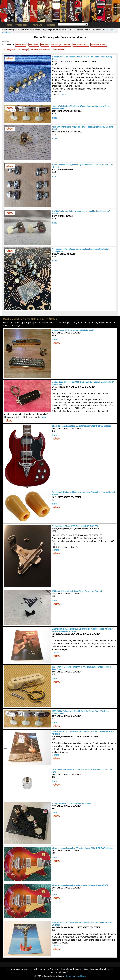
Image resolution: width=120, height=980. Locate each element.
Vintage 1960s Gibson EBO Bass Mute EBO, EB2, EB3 (75, 526)
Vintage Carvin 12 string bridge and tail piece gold (73, 330)
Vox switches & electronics (41, 49)
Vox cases (45, 45)
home (9, 25)
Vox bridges (34, 45)
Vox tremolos (59, 49)
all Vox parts (21, 45)
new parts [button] (38, 25)
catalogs (51, 25)
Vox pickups (23, 49)
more (65, 95)
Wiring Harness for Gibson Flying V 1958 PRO (71, 803)
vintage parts (22, 25)
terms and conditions (76, 976)
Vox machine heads (81, 45)
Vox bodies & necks (99, 45)
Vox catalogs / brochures (61, 45)
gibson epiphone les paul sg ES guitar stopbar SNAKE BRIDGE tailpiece (82, 848)
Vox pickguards (9, 49)
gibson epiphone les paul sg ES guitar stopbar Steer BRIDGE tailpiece (81, 426)
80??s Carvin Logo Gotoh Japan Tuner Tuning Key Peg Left (77, 591)
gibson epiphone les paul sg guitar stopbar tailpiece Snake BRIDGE (80, 885)
